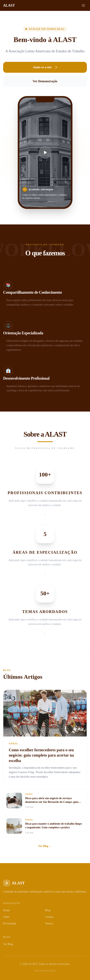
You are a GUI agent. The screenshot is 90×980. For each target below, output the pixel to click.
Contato (49, 917)
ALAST (9, 5)
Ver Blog (8, 944)
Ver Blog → (45, 846)
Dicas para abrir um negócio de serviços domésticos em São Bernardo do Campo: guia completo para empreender (52, 802)
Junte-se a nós (45, 67)
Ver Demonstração (45, 81)
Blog (48, 910)
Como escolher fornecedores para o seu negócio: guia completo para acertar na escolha (41, 755)
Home (6, 910)
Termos (49, 924)
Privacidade (10, 924)
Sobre (6, 917)
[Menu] (83, 5)
